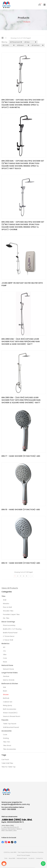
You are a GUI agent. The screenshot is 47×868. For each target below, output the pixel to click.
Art (4, 647)
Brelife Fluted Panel (10, 633)
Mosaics (6, 603)
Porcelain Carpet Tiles (11, 614)
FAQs (6, 858)
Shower (6, 694)
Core (5, 658)
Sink (4, 687)
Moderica (5, 644)
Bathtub (6, 698)
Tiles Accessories (9, 749)
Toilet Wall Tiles (7, 763)
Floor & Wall (7, 607)
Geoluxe (6, 676)
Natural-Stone (8, 669)
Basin (5, 691)
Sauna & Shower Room (12, 716)
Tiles (3, 596)
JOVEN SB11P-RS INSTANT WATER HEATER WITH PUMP (22, 284)
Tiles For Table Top (9, 767)
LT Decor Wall (8, 640)
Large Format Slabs (10, 673)
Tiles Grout (7, 745)
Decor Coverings (8, 622)
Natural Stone (7, 665)
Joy (4, 651)
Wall (5, 600)
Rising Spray (7, 705)
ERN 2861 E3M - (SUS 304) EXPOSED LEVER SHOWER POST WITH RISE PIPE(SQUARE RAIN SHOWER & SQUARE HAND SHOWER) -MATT (21, 400)
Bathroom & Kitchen (10, 684)
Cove (5, 735)
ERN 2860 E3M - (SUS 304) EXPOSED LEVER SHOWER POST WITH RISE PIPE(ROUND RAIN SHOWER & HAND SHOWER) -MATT (21, 341)
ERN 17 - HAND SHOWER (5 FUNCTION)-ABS (21, 456)
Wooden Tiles (8, 611)
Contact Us (39, 858)
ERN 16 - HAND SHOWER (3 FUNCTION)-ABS (21, 509)
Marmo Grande (9, 680)
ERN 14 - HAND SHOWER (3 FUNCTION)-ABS (21, 563)
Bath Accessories (10, 709)
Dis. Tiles (6, 618)
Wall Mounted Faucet (11, 727)
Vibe (5, 654)
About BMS (12, 858)
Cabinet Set (8, 702)
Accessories (7, 731)
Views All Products (10, 588)
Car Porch (5, 759)
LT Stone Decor (9, 636)
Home (19, 22)
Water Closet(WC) (10, 713)
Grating (6, 738)
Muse (5, 662)
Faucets (5, 720)
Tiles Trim (7, 742)
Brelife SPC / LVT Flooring (12, 629)
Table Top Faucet (10, 724)
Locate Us (31, 858)
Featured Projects (22, 858)
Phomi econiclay (9, 625)
